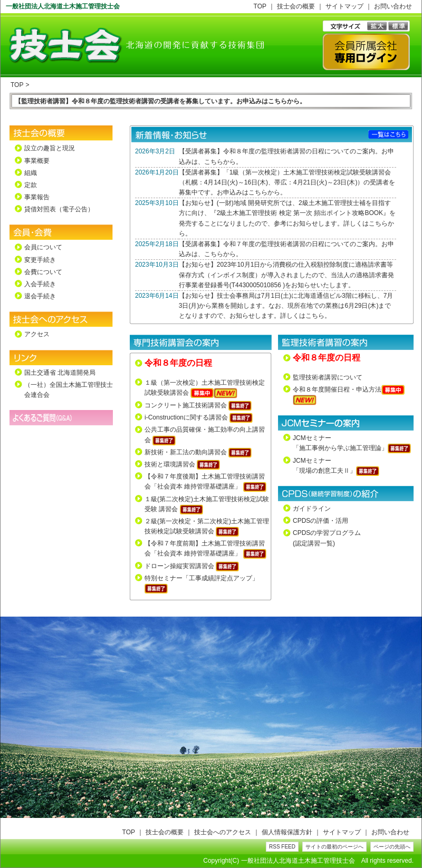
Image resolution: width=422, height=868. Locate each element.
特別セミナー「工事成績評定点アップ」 (202, 578)
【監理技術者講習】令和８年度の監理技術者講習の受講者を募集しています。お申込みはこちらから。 (160, 101)
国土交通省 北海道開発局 (60, 373)
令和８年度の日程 (178, 363)
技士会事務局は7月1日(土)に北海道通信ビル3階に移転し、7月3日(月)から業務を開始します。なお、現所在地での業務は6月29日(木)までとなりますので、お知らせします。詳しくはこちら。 (286, 306)
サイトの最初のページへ (334, 847)
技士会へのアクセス (223, 832)
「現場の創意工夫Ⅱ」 (324, 471)
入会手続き (40, 284)
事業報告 (37, 197)
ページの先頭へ (392, 847)
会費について (43, 272)
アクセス (37, 334)
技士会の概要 (296, 6)
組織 (31, 173)
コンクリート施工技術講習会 (186, 405)
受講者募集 (201, 151)
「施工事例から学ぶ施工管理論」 (340, 448)
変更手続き (40, 260)
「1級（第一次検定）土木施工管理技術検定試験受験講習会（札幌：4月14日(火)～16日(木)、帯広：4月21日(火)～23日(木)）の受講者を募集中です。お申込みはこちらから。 (287, 182)
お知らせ (198, 203)
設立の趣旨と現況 (50, 148)
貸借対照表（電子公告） (59, 209)
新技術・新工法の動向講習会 (186, 452)
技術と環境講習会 (170, 464)
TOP (260, 6)
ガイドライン (312, 509)
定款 (31, 185)
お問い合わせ (393, 6)
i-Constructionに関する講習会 (186, 417)
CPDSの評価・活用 (320, 521)
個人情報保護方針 (287, 832)
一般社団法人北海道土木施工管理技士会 (298, 861)
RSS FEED (282, 847)
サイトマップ (344, 6)
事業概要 (37, 161)
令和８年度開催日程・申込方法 (337, 389)
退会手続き (40, 296)
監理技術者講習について (328, 377)
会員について (43, 247)
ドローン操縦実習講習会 (179, 566)
